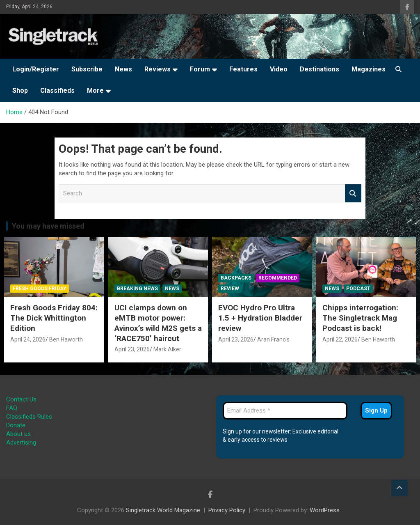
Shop (20, 91)
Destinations (320, 69)
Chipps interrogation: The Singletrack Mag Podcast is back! (360, 318)
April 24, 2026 (28, 339)
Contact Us (21, 399)
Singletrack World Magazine (163, 510)
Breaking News (137, 289)
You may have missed (48, 226)
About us (18, 434)
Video (279, 69)
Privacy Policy (227, 510)
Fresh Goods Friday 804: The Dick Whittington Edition (54, 318)
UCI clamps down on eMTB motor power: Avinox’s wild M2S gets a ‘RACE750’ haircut (158, 323)
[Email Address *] (285, 411)
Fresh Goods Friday (40, 289)
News (123, 69)
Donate (16, 425)
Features (243, 69)
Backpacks (236, 278)
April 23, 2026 (132, 349)
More (95, 91)
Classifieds (57, 91)
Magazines (369, 69)
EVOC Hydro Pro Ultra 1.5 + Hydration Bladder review (260, 318)
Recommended (278, 278)
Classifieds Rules (29, 417)
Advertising (21, 442)
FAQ (12, 408)
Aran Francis (273, 339)
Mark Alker (167, 349)
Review (230, 289)
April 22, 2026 (340, 339)
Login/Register (36, 69)
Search (353, 194)
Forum (200, 69)
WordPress (325, 510)
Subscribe (87, 69)
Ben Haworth (66, 339)
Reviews (157, 69)
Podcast (358, 289)
